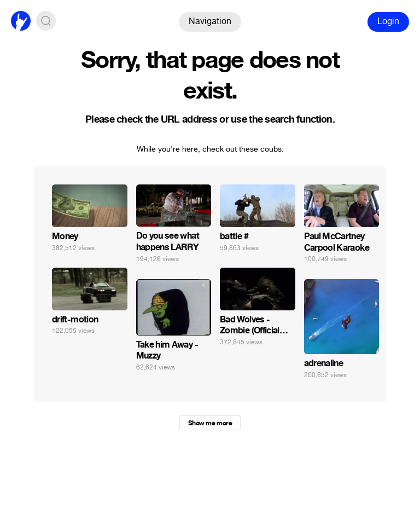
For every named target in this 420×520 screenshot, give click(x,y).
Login (388, 21)
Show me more (210, 423)
